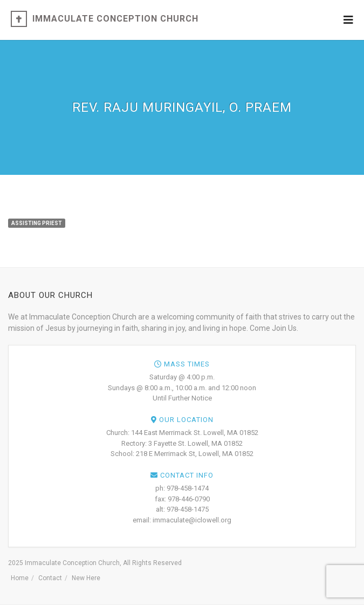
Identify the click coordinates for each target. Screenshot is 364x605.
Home (20, 578)
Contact (50, 578)
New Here (86, 578)
